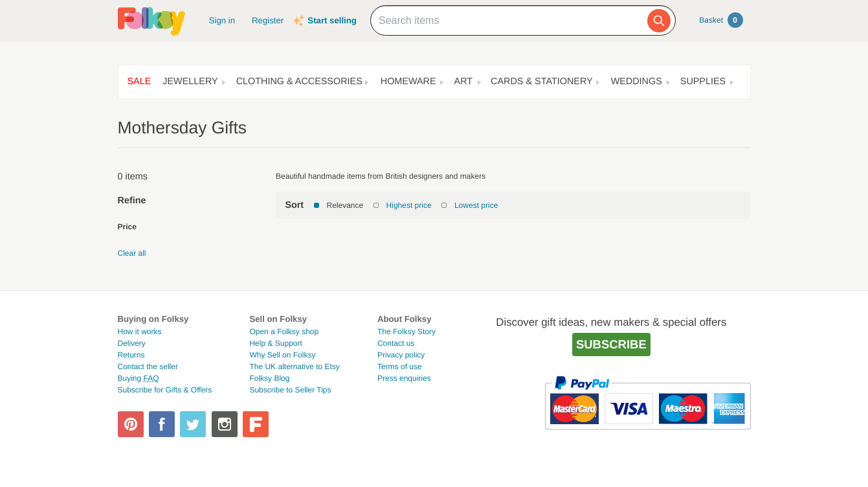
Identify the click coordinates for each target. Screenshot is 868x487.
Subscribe (611, 344)
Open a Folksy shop (284, 332)
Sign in (222, 20)
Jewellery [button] (190, 82)
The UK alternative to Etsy (294, 367)
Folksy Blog (269, 378)
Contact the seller (148, 367)
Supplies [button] (703, 82)
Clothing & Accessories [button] (299, 82)
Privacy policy (401, 355)
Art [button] (464, 82)
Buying (139, 378)
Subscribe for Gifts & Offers (165, 390)
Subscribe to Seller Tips (290, 390)
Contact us (396, 343)
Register (268, 20)
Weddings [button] (637, 82)
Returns (131, 355)
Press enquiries (404, 378)
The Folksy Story (406, 332)
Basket (721, 20)
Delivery (132, 343)
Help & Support (275, 343)
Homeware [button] (408, 82)
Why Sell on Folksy (282, 355)
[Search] (659, 21)
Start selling (332, 20)
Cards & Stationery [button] (542, 82)
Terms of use (400, 367)
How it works (140, 332)
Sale (139, 82)
